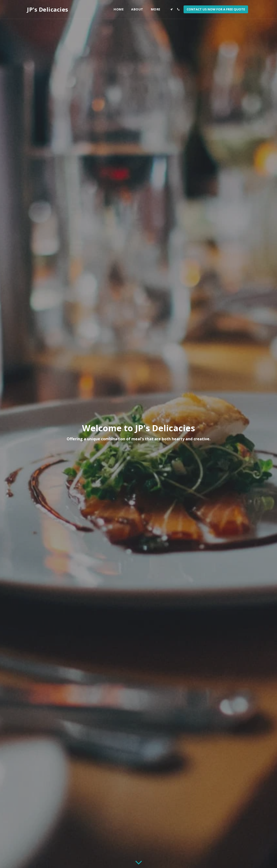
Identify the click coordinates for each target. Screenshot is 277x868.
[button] (171, 9)
